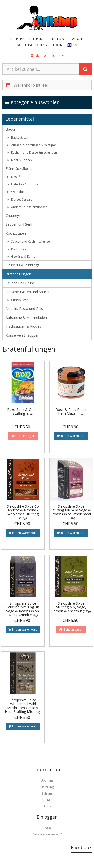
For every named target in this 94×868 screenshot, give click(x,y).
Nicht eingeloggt (47, 55)
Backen (12, 129)
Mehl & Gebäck (20, 160)
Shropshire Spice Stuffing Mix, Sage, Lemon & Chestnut (71, 607)
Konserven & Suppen (23, 335)
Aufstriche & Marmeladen (26, 317)
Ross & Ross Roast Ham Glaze (71, 411)
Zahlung (57, 39)
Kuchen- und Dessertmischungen (32, 153)
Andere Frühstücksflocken (27, 207)
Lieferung (37, 39)
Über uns (17, 39)
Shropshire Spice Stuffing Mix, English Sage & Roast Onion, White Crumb (23, 609)
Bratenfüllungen (18, 274)
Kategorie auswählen (38, 102)
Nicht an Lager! (23, 436)
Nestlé (14, 177)
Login (58, 45)
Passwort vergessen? (47, 834)
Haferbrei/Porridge (23, 184)
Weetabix (16, 192)
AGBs (47, 806)
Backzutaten (18, 137)
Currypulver (17, 300)
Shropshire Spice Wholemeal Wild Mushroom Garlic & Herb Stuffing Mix (23, 706)
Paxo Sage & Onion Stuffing (23, 411)
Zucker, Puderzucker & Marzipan (32, 145)
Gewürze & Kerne (21, 257)
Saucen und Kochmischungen (29, 241)
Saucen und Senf (19, 224)
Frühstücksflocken (20, 168)
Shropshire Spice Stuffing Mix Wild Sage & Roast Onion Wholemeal (71, 512)
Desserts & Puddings (23, 265)
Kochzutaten (16, 233)
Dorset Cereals (20, 199)
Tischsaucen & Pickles (23, 326)
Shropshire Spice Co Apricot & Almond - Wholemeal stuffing (23, 512)
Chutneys (13, 215)
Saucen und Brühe (20, 283)
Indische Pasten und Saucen (28, 292)
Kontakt (76, 39)
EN (75, 45)
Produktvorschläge (32, 45)
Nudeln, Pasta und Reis (24, 308)
